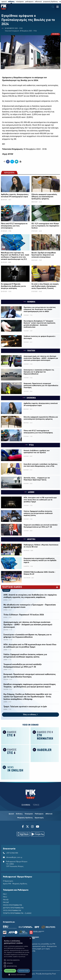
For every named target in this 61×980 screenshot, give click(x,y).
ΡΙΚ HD (6, 900)
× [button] (30, 939)
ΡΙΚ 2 (5, 897)
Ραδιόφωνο (39, 814)
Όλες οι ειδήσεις (30, 715)
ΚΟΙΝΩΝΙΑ (31, 302)
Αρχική (11, 814)
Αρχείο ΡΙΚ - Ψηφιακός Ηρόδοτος (15, 884)
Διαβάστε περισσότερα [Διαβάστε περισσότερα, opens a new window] (19, 957)
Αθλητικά (49, 814)
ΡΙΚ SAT (6, 903)
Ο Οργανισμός (8, 881)
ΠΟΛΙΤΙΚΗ (31, 351)
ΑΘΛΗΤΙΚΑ (31, 539)
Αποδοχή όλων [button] (10, 971)
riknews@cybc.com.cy (14, 857)
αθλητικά (38, 2)
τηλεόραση (20, 2)
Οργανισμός (39, 818)
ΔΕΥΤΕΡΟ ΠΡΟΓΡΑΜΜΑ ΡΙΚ (13, 908)
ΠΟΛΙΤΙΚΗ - (6, 630)
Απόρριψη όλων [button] (24, 971)
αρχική (4, 2)
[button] (5, 960)
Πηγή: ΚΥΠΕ (8, 154)
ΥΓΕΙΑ (31, 445)
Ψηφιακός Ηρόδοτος (25, 818)
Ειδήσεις (19, 814)
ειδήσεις (11, 2)
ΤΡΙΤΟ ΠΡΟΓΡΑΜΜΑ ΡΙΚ (12, 911)
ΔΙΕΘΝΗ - (6, 650)
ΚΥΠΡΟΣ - (6, 600)
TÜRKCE (36, 805)
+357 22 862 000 (12, 853)
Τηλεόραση (29, 814)
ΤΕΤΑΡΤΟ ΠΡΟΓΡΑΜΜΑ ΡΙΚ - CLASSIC (17, 913)
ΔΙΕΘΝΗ (31, 492)
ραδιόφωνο (29, 2)
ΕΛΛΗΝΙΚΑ (26, 805)
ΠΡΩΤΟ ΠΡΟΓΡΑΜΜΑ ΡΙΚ (12, 905)
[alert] (17, 957)
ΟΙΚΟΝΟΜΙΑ (55, 34)
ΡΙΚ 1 (5, 894)
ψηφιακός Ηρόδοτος (50, 2)
